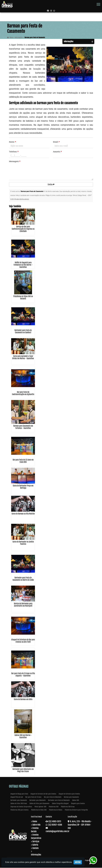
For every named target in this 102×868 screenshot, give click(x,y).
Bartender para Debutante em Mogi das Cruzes (23, 771)
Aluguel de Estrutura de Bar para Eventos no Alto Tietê (23, 641)
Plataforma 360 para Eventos (20, 810)
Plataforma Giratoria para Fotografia (76, 810)
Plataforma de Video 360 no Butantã (23, 298)
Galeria (35, 845)
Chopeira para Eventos (78, 804)
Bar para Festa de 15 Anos (33, 797)
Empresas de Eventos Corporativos (21, 807)
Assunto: (57, 152)
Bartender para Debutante (38, 801)
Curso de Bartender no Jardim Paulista (23, 543)
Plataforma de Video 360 (39, 810)
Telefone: (14, 152)
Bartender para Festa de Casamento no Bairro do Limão (23, 579)
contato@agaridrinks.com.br (58, 832)
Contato (35, 848)
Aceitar (78, 862)
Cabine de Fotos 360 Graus (19, 804)
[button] (98, 4)
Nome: (12, 142)
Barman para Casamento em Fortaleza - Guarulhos (23, 427)
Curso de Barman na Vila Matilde (23, 514)
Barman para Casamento (71, 797)
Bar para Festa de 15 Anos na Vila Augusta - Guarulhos (23, 675)
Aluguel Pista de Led (17, 797)
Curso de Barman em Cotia (23, 700)
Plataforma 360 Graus (68, 807)
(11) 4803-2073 (55, 822)
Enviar (51, 185)
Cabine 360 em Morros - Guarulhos (23, 737)
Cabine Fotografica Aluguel (60, 804)
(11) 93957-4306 (55, 825)
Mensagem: (15, 162)
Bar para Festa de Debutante (53, 797)
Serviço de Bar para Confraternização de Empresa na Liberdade (23, 229)
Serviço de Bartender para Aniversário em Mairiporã (23, 605)
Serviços (36, 842)
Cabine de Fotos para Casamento (39, 804)
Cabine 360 (76, 801)
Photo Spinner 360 (40, 807)
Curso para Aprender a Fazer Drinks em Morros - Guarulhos (23, 358)
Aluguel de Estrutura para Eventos (69, 794)
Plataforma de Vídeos (56, 810)
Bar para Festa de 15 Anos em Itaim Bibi (23, 461)
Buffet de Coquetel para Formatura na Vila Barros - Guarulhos (23, 265)
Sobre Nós (36, 825)
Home (35, 822)
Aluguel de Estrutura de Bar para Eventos (43, 794)
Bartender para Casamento (19, 801)
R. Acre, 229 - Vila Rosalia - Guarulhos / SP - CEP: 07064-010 (80, 825)
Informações (36, 855)
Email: (56, 142)
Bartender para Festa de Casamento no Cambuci (23, 332)
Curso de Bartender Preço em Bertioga (23, 487)
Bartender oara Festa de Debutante (59, 801)
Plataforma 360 (54, 807)
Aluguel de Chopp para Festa (19, 794)
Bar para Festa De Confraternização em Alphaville (23, 394)
